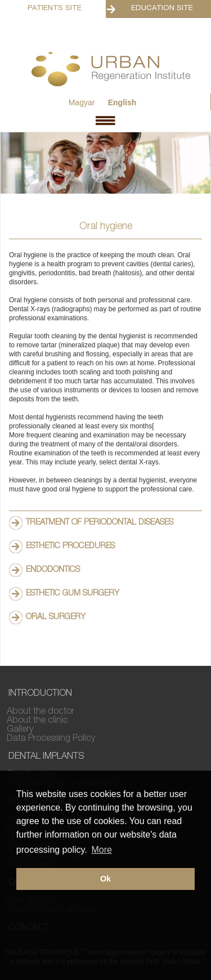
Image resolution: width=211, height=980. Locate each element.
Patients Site (55, 9)
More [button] (101, 850)
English (122, 102)
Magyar (82, 102)
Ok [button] (105, 879)
